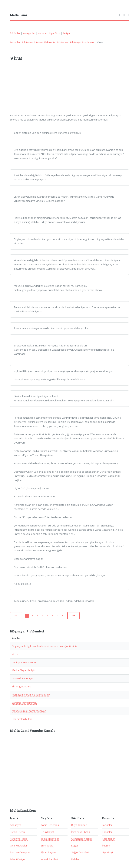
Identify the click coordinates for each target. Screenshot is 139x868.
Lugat (75, 846)
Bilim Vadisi (47, 846)
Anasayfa (16, 825)
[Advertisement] (59, 90)
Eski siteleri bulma (22, 719)
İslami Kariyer (18, 859)
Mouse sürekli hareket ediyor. (29, 711)
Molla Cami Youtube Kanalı (32, 731)
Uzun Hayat (47, 832)
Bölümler (15, 33)
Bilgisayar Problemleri (83, 42)
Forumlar (15, 42)
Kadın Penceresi (50, 825)
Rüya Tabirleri (79, 825)
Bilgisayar (63, 42)
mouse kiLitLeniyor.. (23, 678)
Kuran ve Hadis (19, 839)
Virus (15, 654)
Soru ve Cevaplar (20, 852)
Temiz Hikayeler (50, 839)
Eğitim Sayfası (49, 852)
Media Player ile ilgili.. (24, 670)
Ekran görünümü (22, 686)
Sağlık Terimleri (80, 852)
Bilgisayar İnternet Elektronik (39, 42)
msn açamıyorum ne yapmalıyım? (31, 695)
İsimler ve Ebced (81, 832)
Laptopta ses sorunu (24, 662)
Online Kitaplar (19, 846)
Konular (42, 33)
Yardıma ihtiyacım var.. (25, 703)
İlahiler (75, 859)
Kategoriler (29, 33)
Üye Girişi (55, 33)
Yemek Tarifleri (49, 859)
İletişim (67, 33)
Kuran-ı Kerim (18, 832)
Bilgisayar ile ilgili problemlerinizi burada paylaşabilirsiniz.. (45, 646)
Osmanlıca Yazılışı (81, 839)
